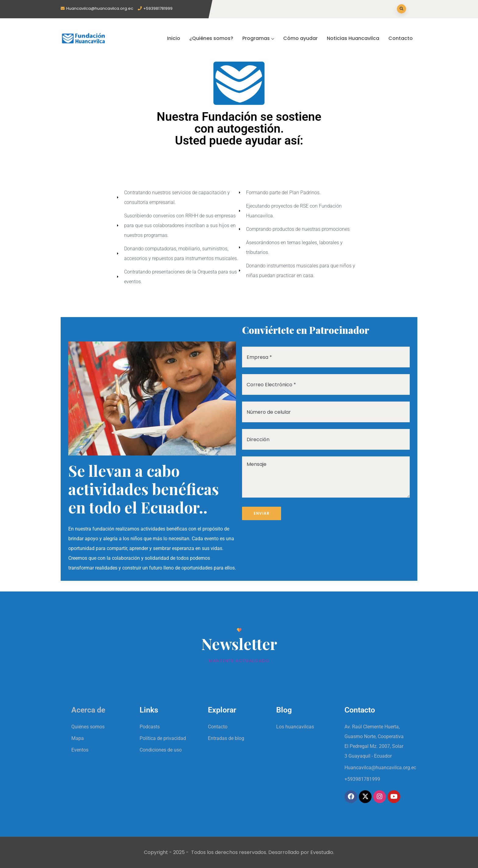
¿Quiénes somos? (211, 38)
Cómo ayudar (300, 38)
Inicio (174, 38)
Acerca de (88, 710)
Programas (258, 38)
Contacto (401, 38)
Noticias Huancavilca (353, 38)
